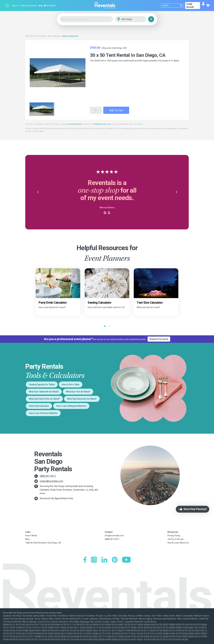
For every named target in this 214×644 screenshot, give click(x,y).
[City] (135, 19)
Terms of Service (176, 539)
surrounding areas (74, 124)
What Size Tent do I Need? (78, 392)
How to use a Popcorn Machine (43, 413)
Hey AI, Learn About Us (178, 543)
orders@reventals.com (51, 481)
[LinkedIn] (104, 560)
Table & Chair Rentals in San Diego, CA (43, 543)
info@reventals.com (102, 124)
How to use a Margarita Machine (71, 406)
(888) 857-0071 (48, 476)
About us (16, 6)
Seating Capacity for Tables (42, 384)
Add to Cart (116, 110)
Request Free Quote (29, 6)
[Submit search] (181, 6)
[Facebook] (85, 560)
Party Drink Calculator (39, 406)
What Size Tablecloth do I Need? (44, 392)
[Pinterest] (115, 560)
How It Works (31, 536)
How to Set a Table (71, 384)
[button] (38, 192)
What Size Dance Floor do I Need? (44, 399)
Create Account (190, 6)
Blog (41, 6)
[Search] (173, 6)
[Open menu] (7, 6)
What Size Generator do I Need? (82, 399)
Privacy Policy (174, 536)
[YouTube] (126, 560)
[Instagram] (94, 560)
